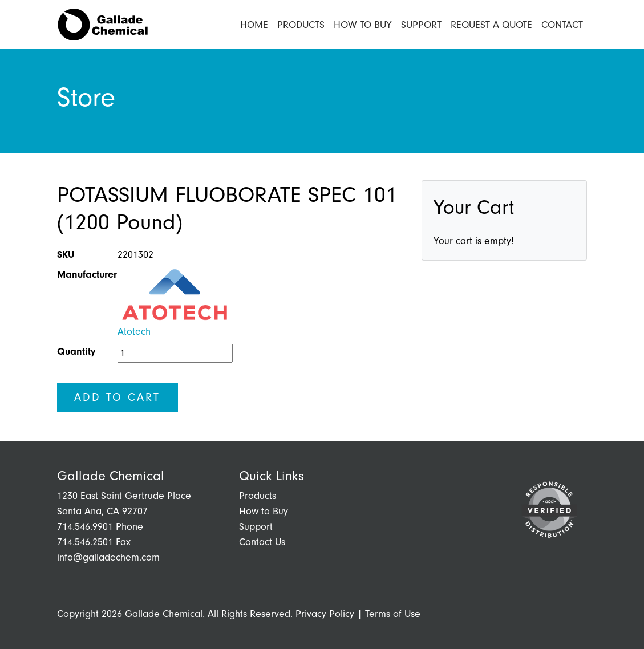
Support (421, 25)
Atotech (134, 332)
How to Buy (363, 25)
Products (301, 25)
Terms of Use (393, 614)
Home (254, 25)
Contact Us (262, 542)
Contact (562, 25)
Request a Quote (491, 25)
